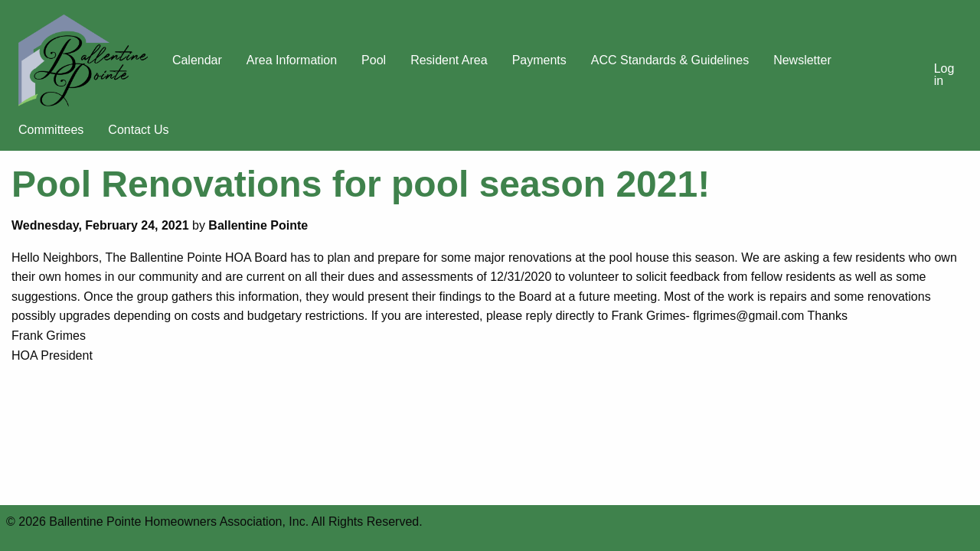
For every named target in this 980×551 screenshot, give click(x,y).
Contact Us (138, 130)
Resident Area (449, 60)
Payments (539, 60)
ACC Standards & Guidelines (670, 60)
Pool (374, 60)
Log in (944, 75)
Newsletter (802, 60)
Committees (51, 130)
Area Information (292, 60)
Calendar (197, 60)
